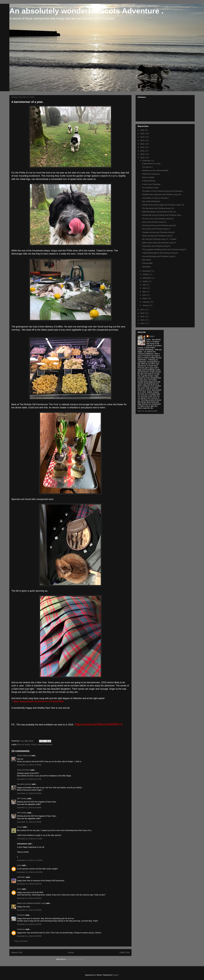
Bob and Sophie (24, 745)
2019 (143, 154)
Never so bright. (148, 177)
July (144, 285)
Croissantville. (148, 263)
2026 (143, 130)
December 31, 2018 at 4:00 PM (29, 910)
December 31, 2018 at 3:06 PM (29, 898)
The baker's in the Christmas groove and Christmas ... (163, 191)
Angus (152, 336)
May (144, 292)
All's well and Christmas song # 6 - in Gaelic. (159, 239)
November (147, 271)
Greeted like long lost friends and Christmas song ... (162, 215)
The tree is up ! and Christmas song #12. (158, 219)
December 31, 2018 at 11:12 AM (30, 839)
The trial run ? (147, 167)
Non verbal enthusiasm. (151, 201)
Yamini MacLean (24, 756)
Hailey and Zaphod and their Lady (31, 903)
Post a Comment (21, 941)
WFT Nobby (22, 798)
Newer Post (17, 952)
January (146, 305)
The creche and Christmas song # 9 (156, 229)
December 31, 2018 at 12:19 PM (30, 860)
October (146, 274)
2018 (143, 158)
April (144, 295)
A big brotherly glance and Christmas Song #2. (160, 253)
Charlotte (21, 915)
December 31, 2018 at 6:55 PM (29, 936)
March (145, 298)
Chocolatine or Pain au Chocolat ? (155, 198)
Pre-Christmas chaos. (151, 188)
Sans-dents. (147, 260)
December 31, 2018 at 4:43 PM (29, 924)
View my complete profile (147, 411)
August (145, 281)
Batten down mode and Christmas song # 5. (159, 243)
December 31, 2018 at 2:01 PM (29, 884)
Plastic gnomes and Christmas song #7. (158, 236)
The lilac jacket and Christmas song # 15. (158, 208)
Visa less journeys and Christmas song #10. (159, 225)
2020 (143, 151)
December (147, 161)
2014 (143, 320)
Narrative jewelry (24, 784)
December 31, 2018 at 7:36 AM (29, 765)
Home (71, 952)
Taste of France (23, 770)
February (146, 302)
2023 (143, 140)
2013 (143, 323)
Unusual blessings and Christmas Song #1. (159, 256)
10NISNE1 (21, 877)
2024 (143, 137)
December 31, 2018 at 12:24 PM (30, 872)
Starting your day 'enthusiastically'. (156, 170)
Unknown (21, 929)
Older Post (125, 952)
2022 (143, 144)
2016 (143, 313)
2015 (143, 317)
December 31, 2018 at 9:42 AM (29, 793)
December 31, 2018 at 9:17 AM (29, 779)
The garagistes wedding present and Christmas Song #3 (164, 249)
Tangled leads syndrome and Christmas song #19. (162, 194)
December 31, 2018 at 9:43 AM (29, 808)
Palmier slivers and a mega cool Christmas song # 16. (163, 205)
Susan (20, 827)
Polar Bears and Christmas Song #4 (156, 246)
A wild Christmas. (149, 181)
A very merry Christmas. (151, 184)
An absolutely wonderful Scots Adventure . (86, 11)
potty (19, 865)
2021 (143, 147)
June (145, 288)
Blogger (115, 975)
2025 (143, 134)
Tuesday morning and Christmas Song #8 (158, 232)
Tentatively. (146, 267)
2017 (143, 310)
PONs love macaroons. (151, 174)
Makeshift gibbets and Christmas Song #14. (159, 212)
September (147, 278)
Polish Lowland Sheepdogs (42, 745)
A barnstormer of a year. (151, 164)
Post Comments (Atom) (76, 959)
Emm (19, 889)
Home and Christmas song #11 (154, 222)
